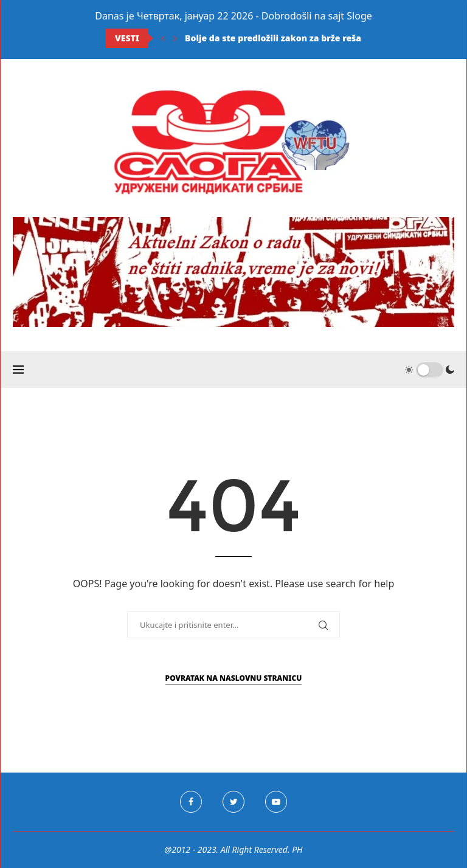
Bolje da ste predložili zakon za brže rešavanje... (289, 38)
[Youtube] (276, 802)
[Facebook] (191, 802)
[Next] (175, 38)
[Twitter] (233, 802)
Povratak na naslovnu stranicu (234, 678)
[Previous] (163, 38)
